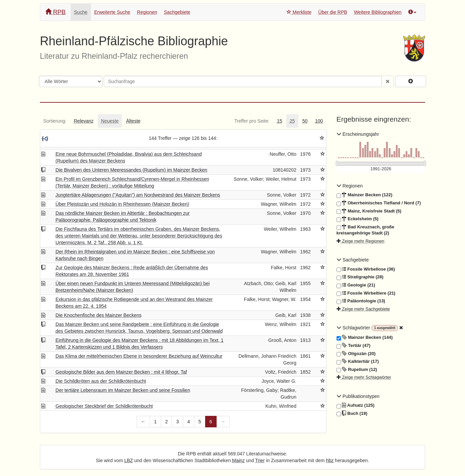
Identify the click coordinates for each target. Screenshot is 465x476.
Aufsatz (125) (356, 405)
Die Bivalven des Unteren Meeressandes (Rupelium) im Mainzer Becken (131, 170)
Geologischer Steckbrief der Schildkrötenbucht (104, 406)
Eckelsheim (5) (358, 219)
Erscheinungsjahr (358, 134)
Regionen (147, 12)
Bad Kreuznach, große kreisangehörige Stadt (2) (365, 230)
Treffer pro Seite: (252, 121)
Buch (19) (352, 414)
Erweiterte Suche (112, 12)
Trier (260, 460)
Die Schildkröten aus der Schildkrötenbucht (101, 381)
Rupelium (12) (357, 370)
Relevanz (83, 121)
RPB (55, 12)
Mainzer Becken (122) (364, 195)
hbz (330, 460)
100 (319, 121)
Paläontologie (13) (361, 301)
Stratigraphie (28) (360, 277)
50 (305, 121)
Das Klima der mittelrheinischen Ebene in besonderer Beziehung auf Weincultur (139, 356)
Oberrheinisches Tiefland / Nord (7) (379, 203)
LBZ (129, 460)
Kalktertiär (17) (358, 361)
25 (292, 121)
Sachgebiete (177, 12)
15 (279, 121)
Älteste (133, 121)
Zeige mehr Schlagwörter (364, 377)
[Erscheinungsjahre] (381, 169)
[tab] (55, 121)
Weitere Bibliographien (378, 12)
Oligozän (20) (356, 354)
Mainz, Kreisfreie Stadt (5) (369, 211)
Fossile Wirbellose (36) (366, 269)
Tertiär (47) (353, 346)
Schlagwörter (354, 328)
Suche (81, 12)
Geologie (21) (356, 285)
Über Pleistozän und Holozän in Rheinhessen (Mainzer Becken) (122, 204)
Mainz (238, 460)
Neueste (110, 121)
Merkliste (299, 12)
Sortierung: (55, 121)
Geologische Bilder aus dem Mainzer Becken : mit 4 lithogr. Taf (121, 372)
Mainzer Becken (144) (365, 337)
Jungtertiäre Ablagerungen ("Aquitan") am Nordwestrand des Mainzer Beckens (138, 195)
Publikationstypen (358, 396)
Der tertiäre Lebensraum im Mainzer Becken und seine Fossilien (123, 390)
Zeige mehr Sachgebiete (363, 309)
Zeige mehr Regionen (361, 241)
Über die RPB (333, 12)
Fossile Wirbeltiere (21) (366, 293)
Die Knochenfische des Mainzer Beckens (98, 315)
